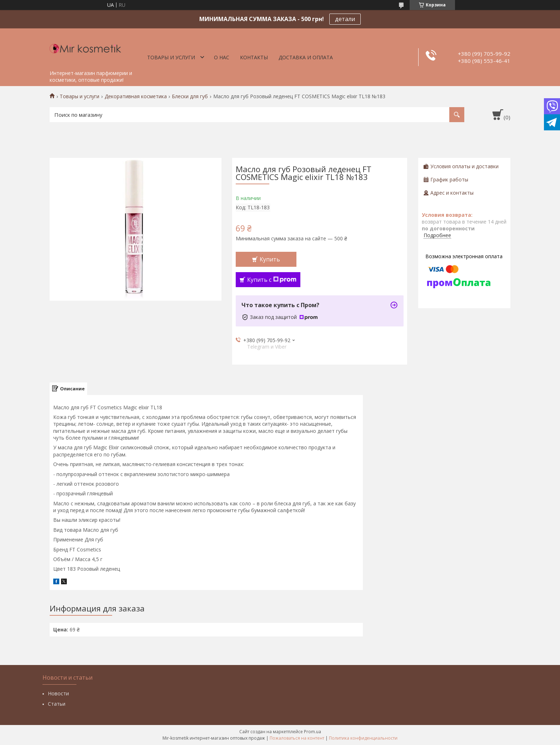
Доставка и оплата (306, 57)
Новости (58, 693)
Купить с (272, 280)
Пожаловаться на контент (297, 738)
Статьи (57, 704)
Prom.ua (312, 732)
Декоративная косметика (136, 96)
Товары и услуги (171, 57)
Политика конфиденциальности (363, 738)
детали (345, 19)
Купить (270, 259)
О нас (222, 57)
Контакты (254, 57)
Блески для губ (190, 96)
